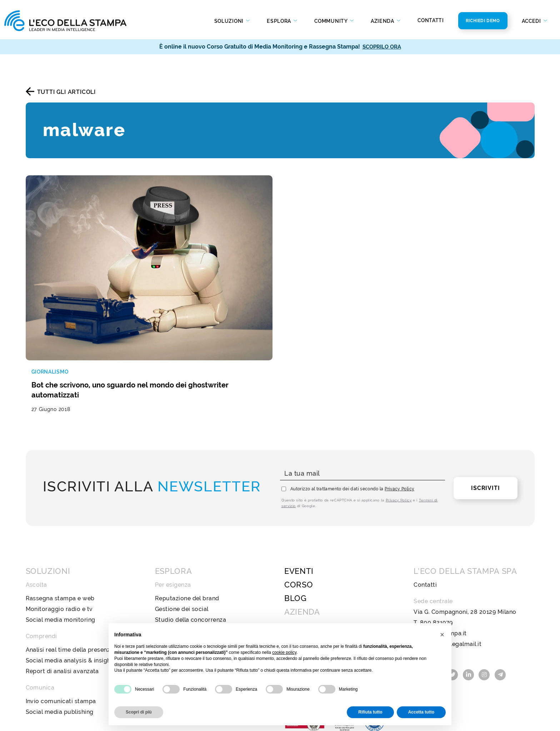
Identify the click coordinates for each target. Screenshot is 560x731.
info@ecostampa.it (440, 574)
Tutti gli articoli (66, 92)
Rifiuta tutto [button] (370, 712)
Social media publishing (60, 653)
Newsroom (300, 577)
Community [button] (331, 21)
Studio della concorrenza (191, 560)
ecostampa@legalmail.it (447, 585)
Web (162, 612)
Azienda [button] (383, 21)
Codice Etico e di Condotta (322, 598)
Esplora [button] (280, 21)
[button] (442, 635)
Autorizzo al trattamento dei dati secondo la (352, 430)
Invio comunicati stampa (61, 642)
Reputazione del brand (187, 539)
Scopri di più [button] (139, 712)
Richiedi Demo (483, 21)
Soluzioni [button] (230, 21)
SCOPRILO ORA (382, 47)
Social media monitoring (61, 560)
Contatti (431, 20)
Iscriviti (485, 429)
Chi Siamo (299, 566)
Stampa (166, 601)
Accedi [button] (532, 21)
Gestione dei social (182, 550)
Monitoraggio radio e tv (59, 550)
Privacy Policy (399, 430)
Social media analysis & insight (69, 601)
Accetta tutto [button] (421, 712)
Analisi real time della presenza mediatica (85, 590)
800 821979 (436, 563)
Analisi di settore (179, 571)
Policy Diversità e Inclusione (324, 609)
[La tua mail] (362, 414)
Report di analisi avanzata (62, 612)
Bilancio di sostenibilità (317, 588)
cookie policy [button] (284, 652)
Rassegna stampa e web (60, 539)
